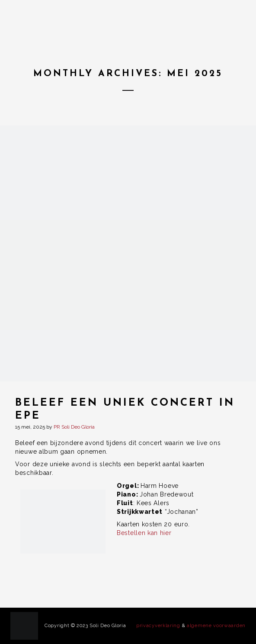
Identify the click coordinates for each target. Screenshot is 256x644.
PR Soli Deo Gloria (74, 427)
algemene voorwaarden (216, 626)
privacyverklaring (158, 626)
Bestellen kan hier (144, 533)
